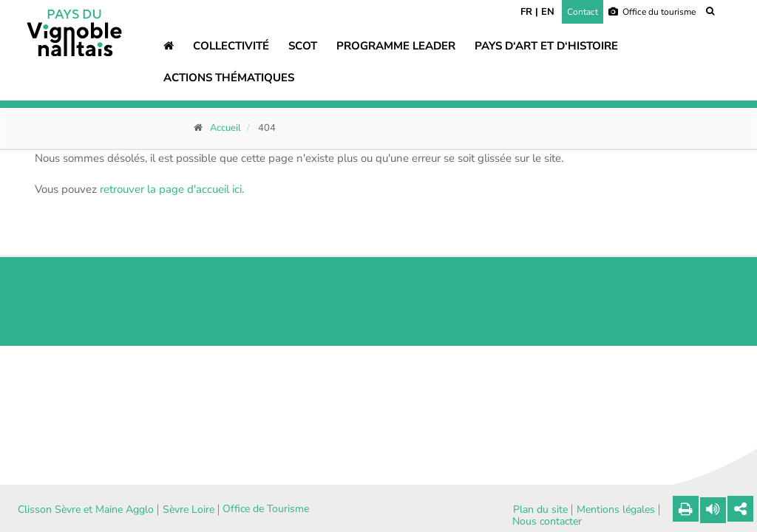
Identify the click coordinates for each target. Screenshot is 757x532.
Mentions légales (616, 510)
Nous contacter (547, 522)
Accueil (225, 128)
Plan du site (540, 510)
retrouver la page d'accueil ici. (172, 189)
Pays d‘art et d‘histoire (546, 46)
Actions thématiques (229, 78)
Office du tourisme (652, 12)
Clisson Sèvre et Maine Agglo (86, 510)
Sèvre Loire (189, 510)
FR (526, 12)
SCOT (303, 46)
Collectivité (231, 46)
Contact (583, 12)
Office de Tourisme (266, 509)
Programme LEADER (396, 46)
